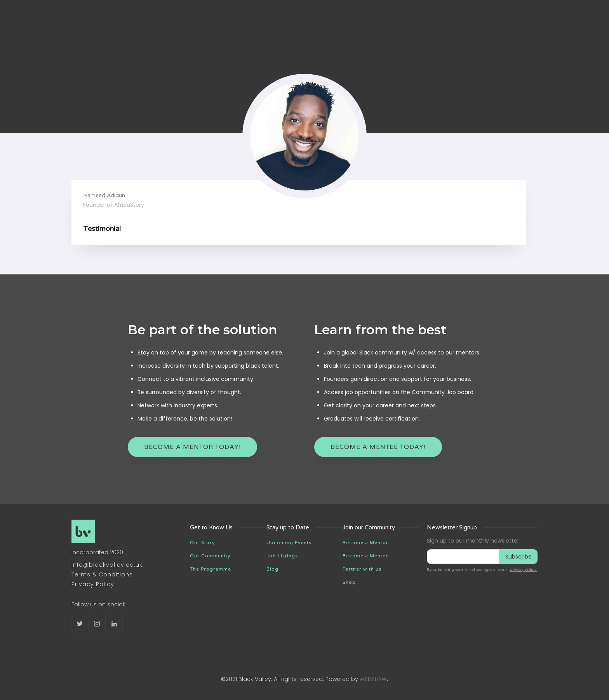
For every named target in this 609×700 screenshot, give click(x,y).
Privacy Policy (93, 584)
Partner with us (362, 569)
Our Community (210, 556)
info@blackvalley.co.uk (107, 565)
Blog (272, 569)
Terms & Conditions (102, 574)
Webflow (373, 679)
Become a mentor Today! (192, 447)
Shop (349, 582)
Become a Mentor (365, 543)
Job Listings (282, 556)
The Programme (211, 569)
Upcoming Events (289, 543)
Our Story (202, 543)
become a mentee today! (378, 447)
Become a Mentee (366, 556)
